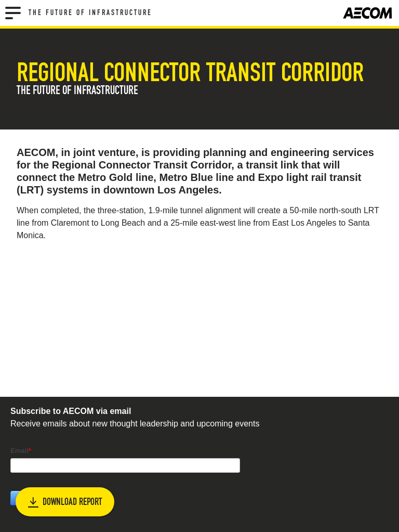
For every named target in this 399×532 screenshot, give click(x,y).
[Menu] (13, 13)
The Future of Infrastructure (90, 13)
